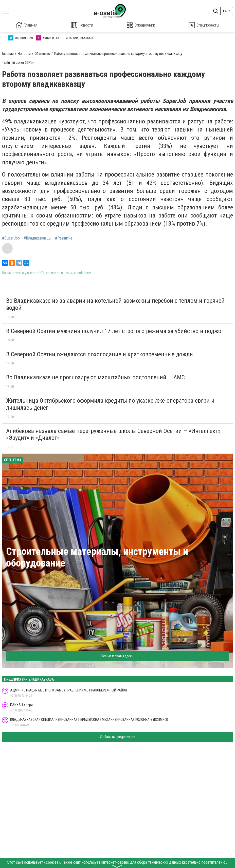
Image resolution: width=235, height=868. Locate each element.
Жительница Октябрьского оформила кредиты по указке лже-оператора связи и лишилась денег (110, 404)
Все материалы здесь (118, 656)
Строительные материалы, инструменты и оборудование (97, 557)
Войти (227, 11)
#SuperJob (11, 238)
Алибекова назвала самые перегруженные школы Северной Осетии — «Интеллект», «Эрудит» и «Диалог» (114, 434)
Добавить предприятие (118, 736)
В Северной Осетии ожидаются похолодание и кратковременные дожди (100, 354)
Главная (27, 25)
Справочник (141, 25)
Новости (82, 25)
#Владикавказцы (37, 238)
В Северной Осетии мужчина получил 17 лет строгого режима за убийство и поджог (115, 331)
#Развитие (64, 238)
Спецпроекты (204, 25)
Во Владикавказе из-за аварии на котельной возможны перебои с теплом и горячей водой (115, 304)
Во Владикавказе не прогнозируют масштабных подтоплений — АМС (95, 377)
